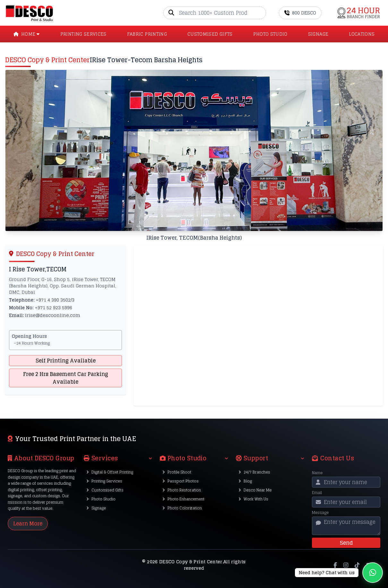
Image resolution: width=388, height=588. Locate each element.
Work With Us (253, 499)
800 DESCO (300, 13)
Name (317, 473)
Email (317, 493)
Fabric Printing (147, 34)
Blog (245, 481)
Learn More (28, 524)
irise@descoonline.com (53, 315)
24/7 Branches (254, 472)
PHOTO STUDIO (270, 34)
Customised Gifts (105, 490)
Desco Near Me (255, 490)
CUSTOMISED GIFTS (210, 34)
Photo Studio (101, 499)
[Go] (261, 13)
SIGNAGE (318, 34)
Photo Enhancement (183, 499)
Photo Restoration (182, 490)
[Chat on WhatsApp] (339, 573)
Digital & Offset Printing (110, 472)
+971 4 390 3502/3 (55, 300)
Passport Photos (181, 481)
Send (346, 543)
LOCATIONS (362, 34)
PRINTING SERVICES (83, 34)
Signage (96, 508)
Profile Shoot (177, 472)
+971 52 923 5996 (53, 307)
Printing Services (104, 481)
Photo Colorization (182, 508)
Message (320, 513)
